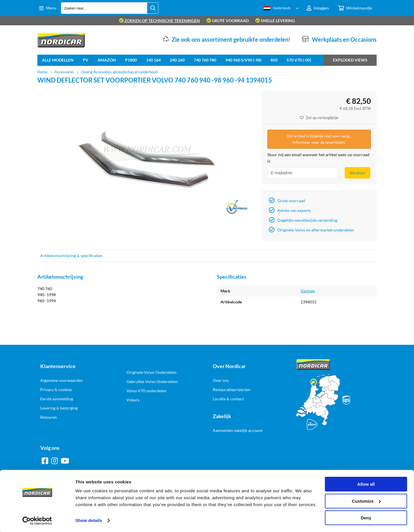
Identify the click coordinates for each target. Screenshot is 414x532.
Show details (89, 520)
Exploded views (350, 60)
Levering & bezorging (59, 408)
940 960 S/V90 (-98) (243, 60)
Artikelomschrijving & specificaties (71, 256)
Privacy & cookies (56, 390)
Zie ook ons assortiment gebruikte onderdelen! (231, 39)
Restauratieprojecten (232, 390)
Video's (133, 400)
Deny (366, 518)
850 (274, 60)
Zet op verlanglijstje (319, 118)
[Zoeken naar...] (153, 8)
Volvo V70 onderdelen (146, 391)
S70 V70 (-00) (299, 60)
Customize (366, 501)
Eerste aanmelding (57, 399)
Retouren (49, 417)
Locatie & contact (228, 399)
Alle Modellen (58, 60)
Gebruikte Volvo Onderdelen (152, 381)
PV (86, 60)
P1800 (131, 60)
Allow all (366, 484)
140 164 (153, 60)
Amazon (107, 60)
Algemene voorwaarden (62, 380)
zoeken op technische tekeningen (159, 21)
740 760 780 (205, 60)
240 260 (177, 60)
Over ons (221, 380)
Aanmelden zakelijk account (238, 430)
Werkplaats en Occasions (344, 39)
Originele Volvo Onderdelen (152, 372)
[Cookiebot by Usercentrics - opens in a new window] (37, 521)
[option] (147, 160)
